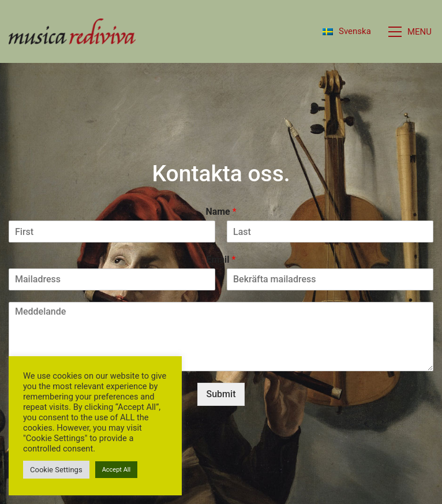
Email (221, 260)
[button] (411, 32)
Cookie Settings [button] (56, 470)
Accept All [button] (117, 470)
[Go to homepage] (72, 31)
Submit (221, 394)
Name (221, 212)
